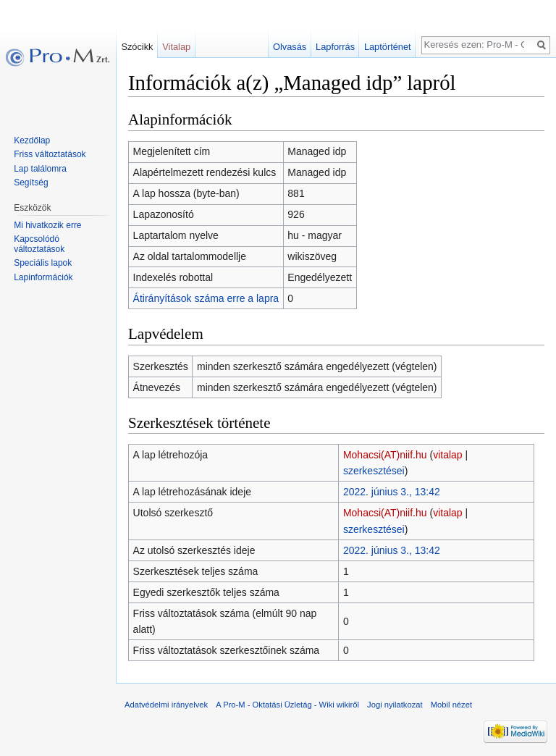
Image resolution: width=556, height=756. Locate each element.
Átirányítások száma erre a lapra (206, 298)
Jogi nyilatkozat (395, 705)
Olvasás (290, 47)
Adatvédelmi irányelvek (166, 705)
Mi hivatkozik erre (47, 225)
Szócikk (137, 47)
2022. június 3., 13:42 (392, 492)
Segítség (31, 182)
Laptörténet (388, 47)
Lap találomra (40, 169)
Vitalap (176, 47)
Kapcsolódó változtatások (39, 244)
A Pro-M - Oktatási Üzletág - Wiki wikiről (287, 705)
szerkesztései (374, 471)
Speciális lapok (43, 263)
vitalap (447, 455)
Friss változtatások (50, 154)
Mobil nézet (451, 705)
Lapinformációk (43, 277)
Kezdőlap (32, 140)
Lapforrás (335, 47)
